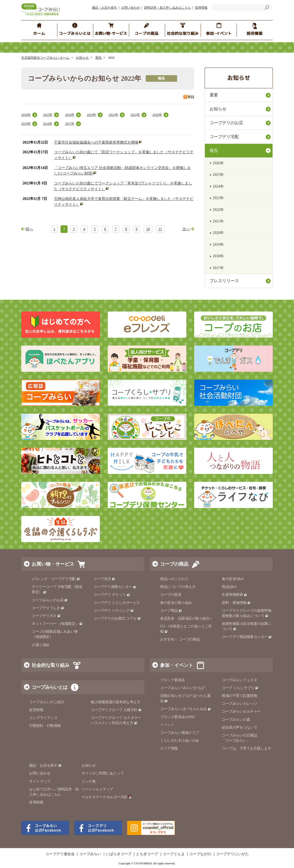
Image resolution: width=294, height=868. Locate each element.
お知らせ (83, 58)
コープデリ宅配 (224, 137)
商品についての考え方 (178, 587)
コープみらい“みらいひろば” (183, 688)
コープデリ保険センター (115, 587)
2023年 (91, 115)
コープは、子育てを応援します (246, 748)
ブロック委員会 (173, 680)
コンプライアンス (43, 718)
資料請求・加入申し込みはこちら (167, 8)
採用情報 (201, 8)
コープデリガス (46, 616)
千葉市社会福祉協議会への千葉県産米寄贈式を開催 (96, 142)
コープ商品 (171, 611)
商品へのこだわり (174, 579)
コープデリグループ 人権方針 (116, 710)
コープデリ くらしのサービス (117, 603)
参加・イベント (177, 665)
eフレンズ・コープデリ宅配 (56, 579)
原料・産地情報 (236, 603)
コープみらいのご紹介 (47, 702)
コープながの (200, 854)
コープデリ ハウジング (114, 611)
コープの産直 (171, 595)
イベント (167, 725)
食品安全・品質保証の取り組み (187, 618)
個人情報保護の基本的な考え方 (115, 702)
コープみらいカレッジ (239, 704)
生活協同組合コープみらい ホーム (46, 58)
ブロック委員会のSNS (177, 717)
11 (160, 229)
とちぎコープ (147, 854)
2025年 (48, 115)
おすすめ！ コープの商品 (180, 639)
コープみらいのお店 (50, 600)
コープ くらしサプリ (240, 688)
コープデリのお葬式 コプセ (117, 618)
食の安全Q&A (233, 579)
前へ (29, 229)
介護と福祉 (41, 645)
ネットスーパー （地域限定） (57, 624)
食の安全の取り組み (176, 603)
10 (148, 229)
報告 (99, 58)
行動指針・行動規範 (45, 726)
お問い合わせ (130, 8)
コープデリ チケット (112, 595)
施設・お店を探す (105, 8)
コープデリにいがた (232, 854)
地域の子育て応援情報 (239, 696)
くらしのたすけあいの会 (180, 741)
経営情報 (36, 710)
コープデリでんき (48, 608)
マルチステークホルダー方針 (107, 797)
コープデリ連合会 (60, 854)
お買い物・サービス (53, 564)
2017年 (70, 124)
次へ (186, 229)
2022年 (113, 115)
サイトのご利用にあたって (103, 773)
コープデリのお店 (226, 123)
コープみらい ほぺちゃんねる (186, 709)
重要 (214, 95)
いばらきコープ (119, 854)
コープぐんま (174, 854)
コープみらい (90, 854)
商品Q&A (229, 587)
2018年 (48, 124)
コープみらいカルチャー (241, 711)
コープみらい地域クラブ (180, 733)
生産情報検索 (235, 595)
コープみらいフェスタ (239, 680)
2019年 (26, 124)
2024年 (70, 115)
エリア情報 (169, 748)
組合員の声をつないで (239, 727)
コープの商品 (174, 564)
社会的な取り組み (51, 665)
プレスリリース (224, 281)
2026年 (26, 115)
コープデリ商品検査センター (247, 637)
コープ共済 (104, 579)
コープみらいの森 (236, 720)
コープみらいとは (50, 687)
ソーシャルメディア (97, 789)
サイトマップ (40, 781)
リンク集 (89, 781)
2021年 (135, 115)
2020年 (157, 115)
